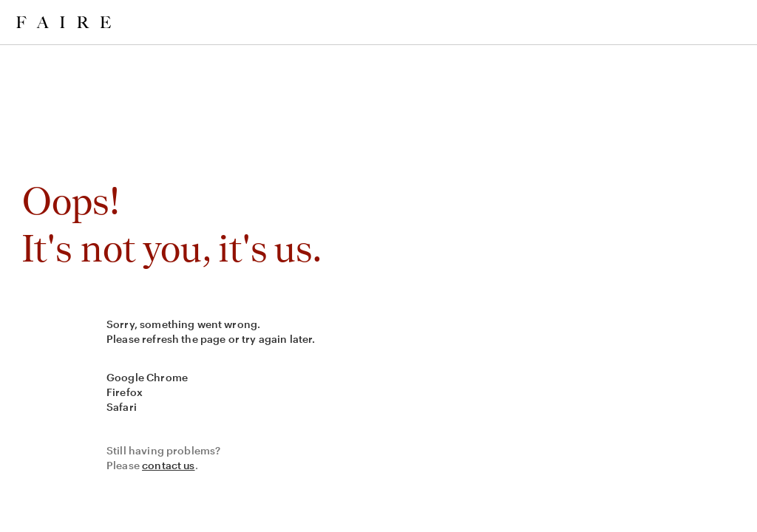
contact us (169, 465)
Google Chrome (147, 377)
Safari (122, 407)
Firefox (125, 392)
